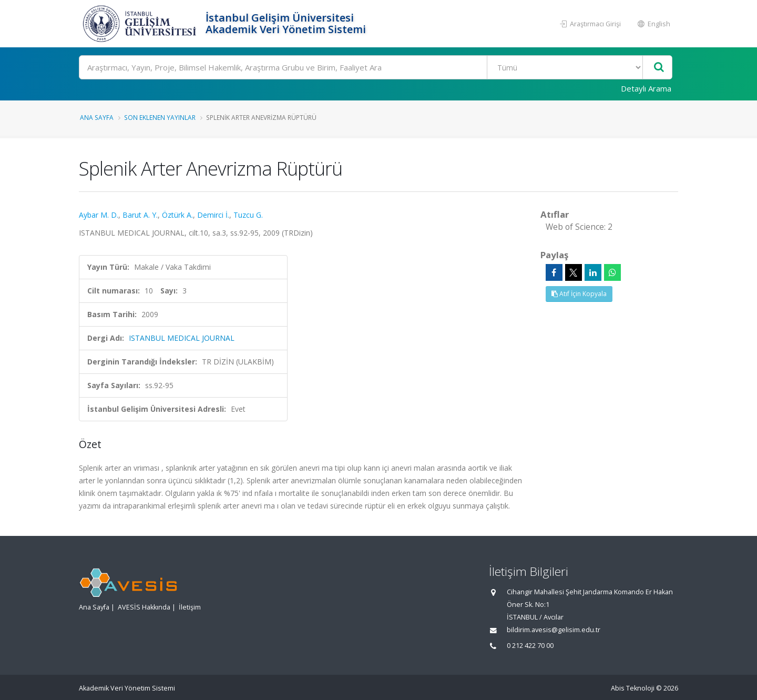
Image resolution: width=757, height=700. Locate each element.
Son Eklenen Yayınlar (160, 117)
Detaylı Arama (646, 88)
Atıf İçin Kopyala (579, 294)
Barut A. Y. (140, 215)
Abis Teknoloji (633, 688)
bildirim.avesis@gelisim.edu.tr (554, 630)
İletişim (190, 607)
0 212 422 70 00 (530, 646)
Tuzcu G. (248, 215)
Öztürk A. (177, 215)
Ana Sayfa (97, 117)
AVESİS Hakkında (144, 607)
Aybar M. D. (99, 215)
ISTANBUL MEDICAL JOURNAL (182, 338)
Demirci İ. (213, 215)
